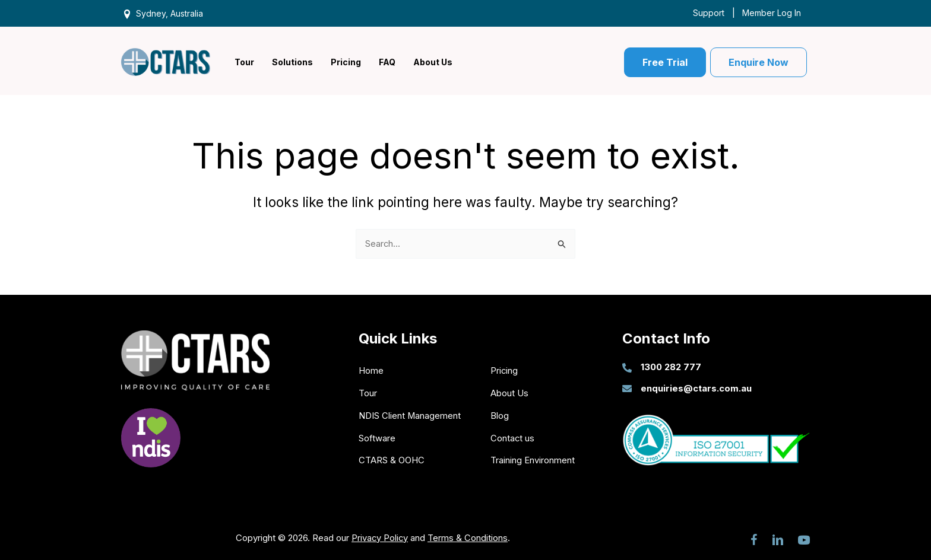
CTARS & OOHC (392, 459)
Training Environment (533, 459)
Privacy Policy (380, 537)
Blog (500, 415)
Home (371, 370)
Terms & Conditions (468, 537)
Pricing (504, 370)
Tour (368, 393)
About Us (509, 393)
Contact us (513, 437)
